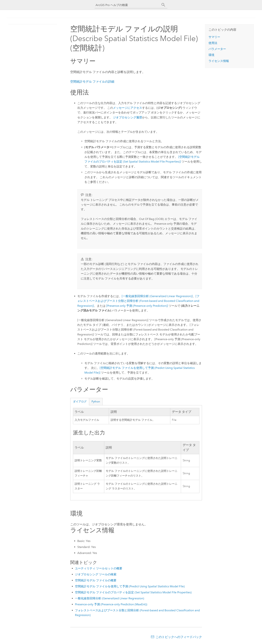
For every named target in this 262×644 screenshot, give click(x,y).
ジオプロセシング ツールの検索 (96, 574)
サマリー (214, 37)
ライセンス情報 (219, 61)
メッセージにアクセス (128, 108)
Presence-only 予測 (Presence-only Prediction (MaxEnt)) (111, 604)
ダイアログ (80, 402)
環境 (211, 55)
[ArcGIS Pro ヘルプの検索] (127, 5)
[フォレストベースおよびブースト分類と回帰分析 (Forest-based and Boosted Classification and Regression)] (138, 301)
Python (96, 402)
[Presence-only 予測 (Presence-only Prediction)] (137, 306)
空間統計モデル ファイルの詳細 (92, 82)
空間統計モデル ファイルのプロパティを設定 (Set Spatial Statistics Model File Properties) (133, 592)
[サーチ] (163, 5)
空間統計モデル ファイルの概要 (96, 580)
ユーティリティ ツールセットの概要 (99, 568)
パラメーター (217, 49)
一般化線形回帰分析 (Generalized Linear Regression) (110, 598)
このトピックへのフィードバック (179, 637)
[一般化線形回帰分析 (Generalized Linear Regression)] (157, 296)
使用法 (213, 43)
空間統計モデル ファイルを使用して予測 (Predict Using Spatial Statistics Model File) (130, 586)
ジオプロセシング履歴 (128, 117)
